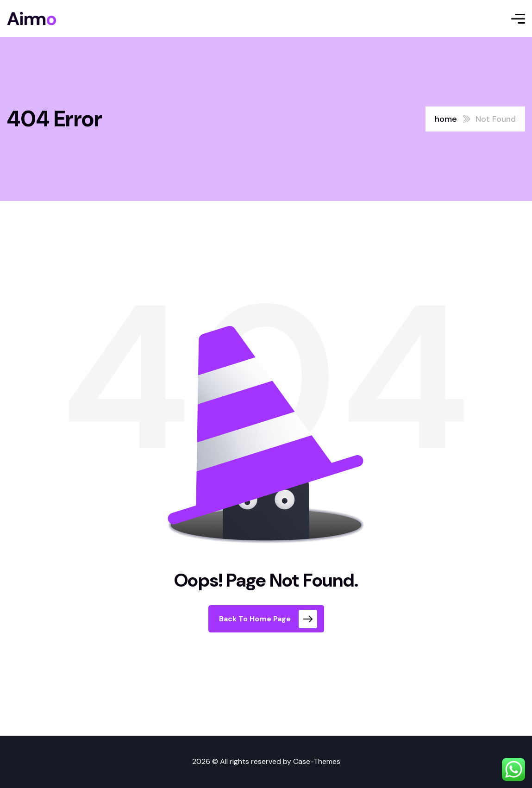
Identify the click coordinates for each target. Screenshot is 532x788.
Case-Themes (317, 761)
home (446, 119)
